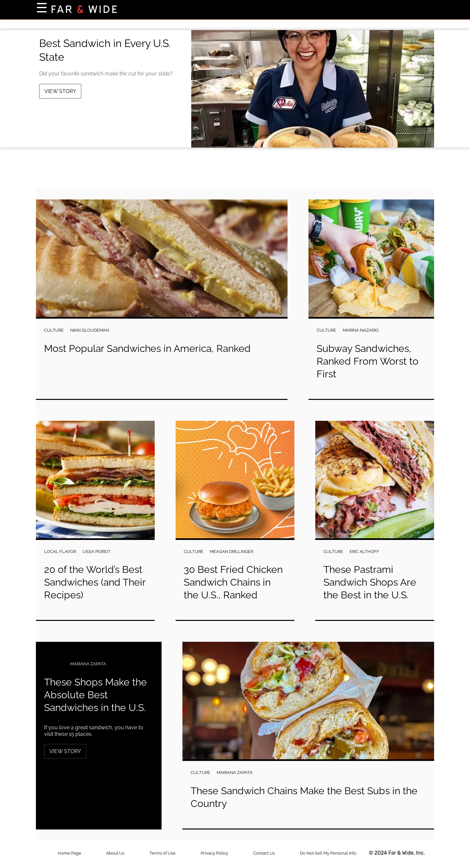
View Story (60, 91)
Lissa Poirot (97, 552)
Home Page (70, 853)
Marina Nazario (361, 330)
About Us (115, 853)
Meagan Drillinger (232, 552)
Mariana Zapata (88, 664)
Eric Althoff (364, 552)
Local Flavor (60, 552)
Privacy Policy (214, 853)
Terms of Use (163, 853)
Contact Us (264, 853)
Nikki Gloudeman (90, 330)
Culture (54, 330)
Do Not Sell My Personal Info (328, 853)
